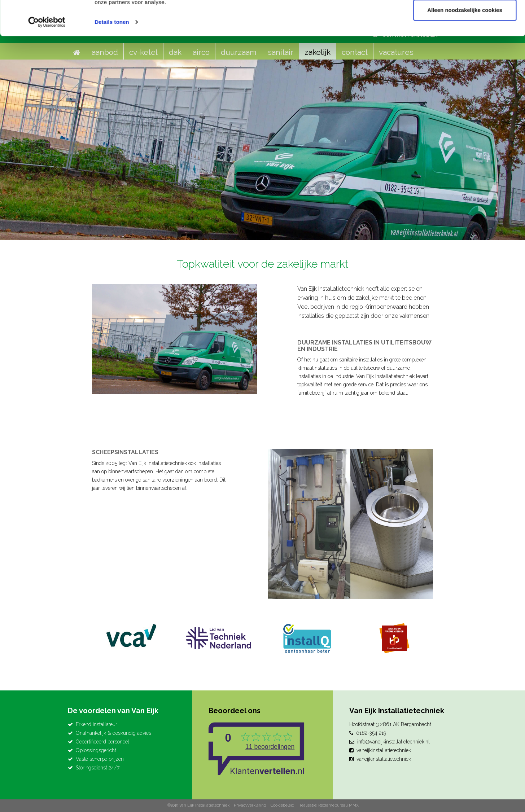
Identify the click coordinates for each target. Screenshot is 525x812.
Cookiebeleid (283, 805)
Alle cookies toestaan (465, 19)
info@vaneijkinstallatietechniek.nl (393, 742)
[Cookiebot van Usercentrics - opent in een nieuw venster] (47, 55)
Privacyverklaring (250, 805)
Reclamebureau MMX (338, 805)
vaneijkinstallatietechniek (384, 750)
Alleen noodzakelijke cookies (465, 43)
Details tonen (112, 55)
